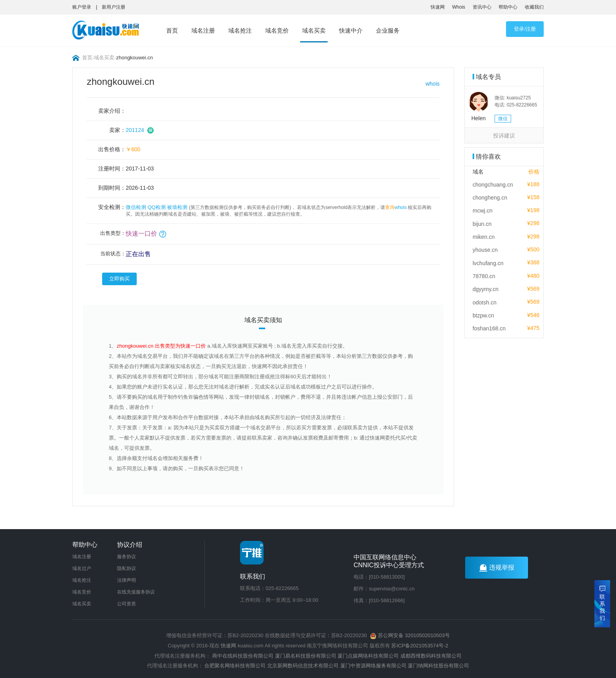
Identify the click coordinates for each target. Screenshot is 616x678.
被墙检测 (177, 207)
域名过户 (82, 568)
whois (433, 84)
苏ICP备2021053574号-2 (420, 646)
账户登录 (82, 7)
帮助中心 (508, 7)
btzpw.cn (483, 315)
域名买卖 (314, 30)
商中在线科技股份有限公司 (243, 656)
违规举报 (497, 568)
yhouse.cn (485, 250)
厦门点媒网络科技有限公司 (368, 656)
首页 (172, 30)
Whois (459, 7)
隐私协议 (126, 568)
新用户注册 (114, 7)
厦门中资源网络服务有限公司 (373, 666)
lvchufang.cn (488, 263)
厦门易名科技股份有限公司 (306, 656)
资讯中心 (482, 7)
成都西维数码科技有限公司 (431, 656)
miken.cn (484, 237)
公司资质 (126, 604)
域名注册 (203, 30)
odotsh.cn (485, 302)
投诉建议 (504, 136)
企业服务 (388, 30)
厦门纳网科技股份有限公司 (438, 666)
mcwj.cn (483, 211)
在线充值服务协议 (136, 592)
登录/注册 (525, 29)
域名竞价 (277, 30)
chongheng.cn (490, 198)
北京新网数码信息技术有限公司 (303, 666)
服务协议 (126, 557)
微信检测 (136, 207)
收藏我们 (534, 7)
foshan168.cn (489, 328)
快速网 (438, 7)
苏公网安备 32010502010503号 (410, 635)
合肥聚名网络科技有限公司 (235, 666)
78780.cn (484, 276)
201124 (135, 130)
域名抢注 (240, 30)
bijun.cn (482, 224)
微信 (503, 119)
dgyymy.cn (486, 289)
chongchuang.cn (493, 185)
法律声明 (126, 580)
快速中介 (351, 30)
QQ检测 (157, 207)
